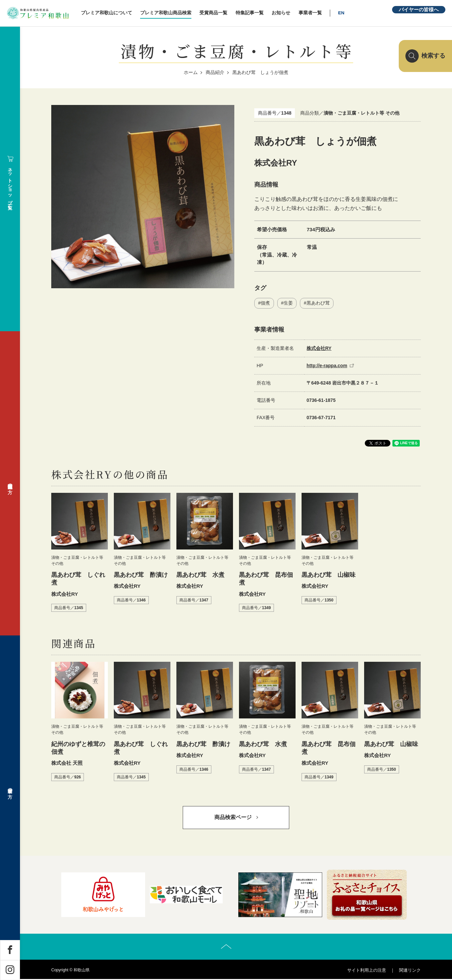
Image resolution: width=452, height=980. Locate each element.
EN (345, 13)
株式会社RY (319, 348)
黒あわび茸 (318, 303)
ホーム (191, 72)
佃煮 (265, 303)
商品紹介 (215, 72)
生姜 (288, 303)
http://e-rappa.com (327, 366)
